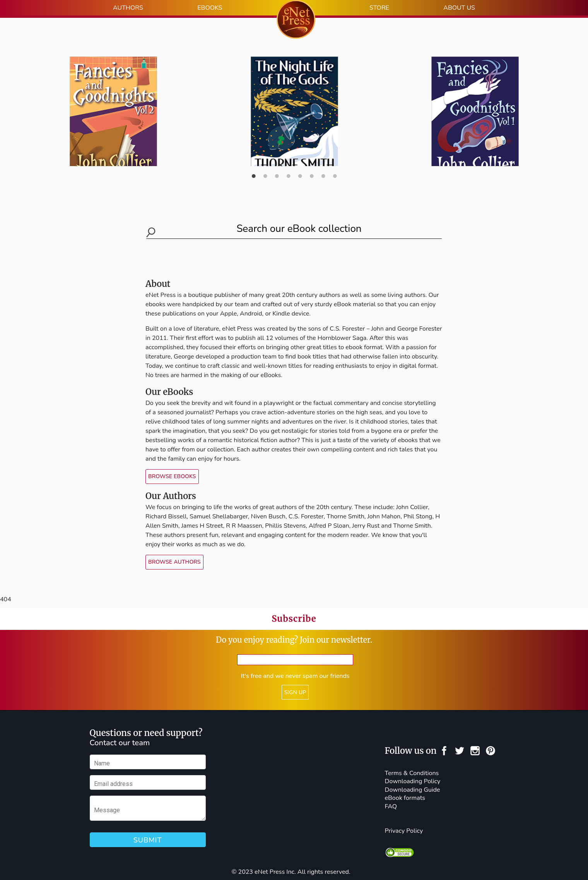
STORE (379, 8)
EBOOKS (210, 8)
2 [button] (265, 170)
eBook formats (405, 798)
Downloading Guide (413, 790)
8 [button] (335, 170)
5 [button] (300, 170)
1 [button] (253, 170)
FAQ (391, 806)
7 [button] (323, 170)
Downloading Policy (413, 781)
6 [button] (311, 170)
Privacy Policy (404, 831)
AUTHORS (128, 8)
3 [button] (277, 170)
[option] (294, 108)
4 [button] (288, 170)
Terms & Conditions (412, 773)
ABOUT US (459, 8)
